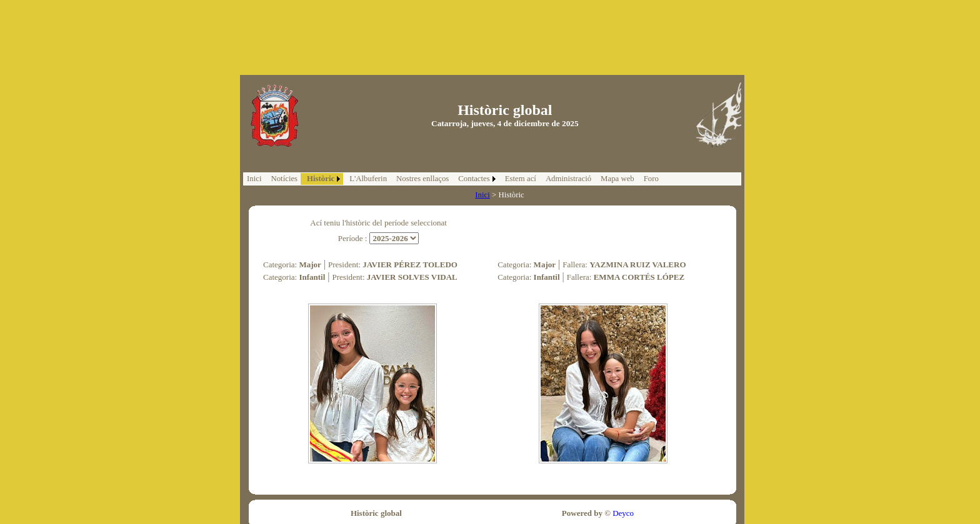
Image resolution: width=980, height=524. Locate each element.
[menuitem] (254, 179)
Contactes (474, 179)
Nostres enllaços (422, 179)
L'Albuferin (368, 179)
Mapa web (617, 179)
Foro (651, 179)
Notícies (284, 179)
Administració (568, 179)
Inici (254, 179)
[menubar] (453, 179)
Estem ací (521, 179)
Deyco (622, 513)
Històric (321, 179)
